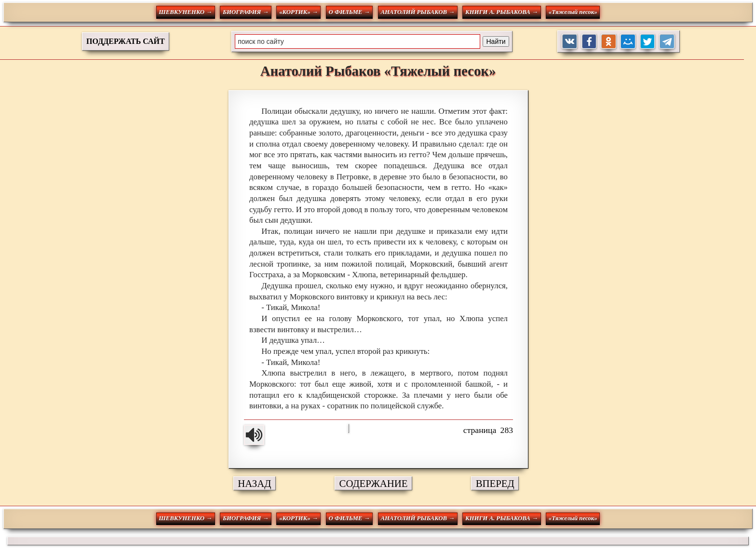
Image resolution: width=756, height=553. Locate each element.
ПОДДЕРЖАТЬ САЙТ (126, 41)
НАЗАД (254, 483)
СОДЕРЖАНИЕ (374, 483)
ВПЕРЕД (495, 483)
